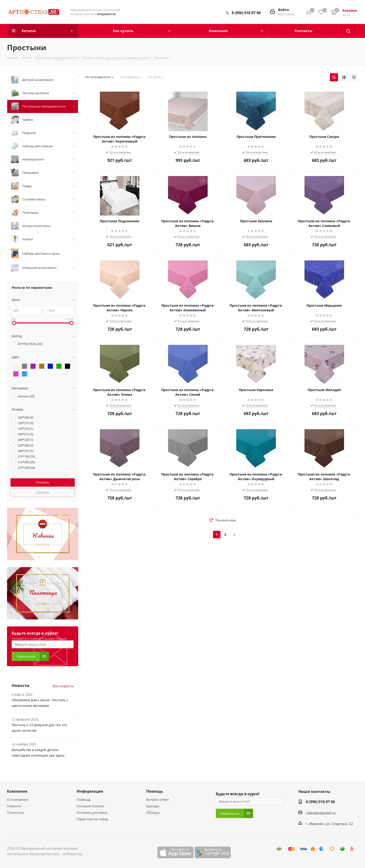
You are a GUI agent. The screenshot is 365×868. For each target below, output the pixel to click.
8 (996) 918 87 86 (246, 13)
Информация (90, 791)
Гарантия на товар (92, 819)
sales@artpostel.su (321, 813)
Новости (14, 806)
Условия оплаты (90, 806)
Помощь (84, 799)
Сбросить (43, 492)
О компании (18, 799)
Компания (17, 791)
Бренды (153, 806)
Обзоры (153, 812)
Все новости (63, 686)
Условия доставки (92, 812)
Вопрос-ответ (158, 799)
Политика (15, 812)
